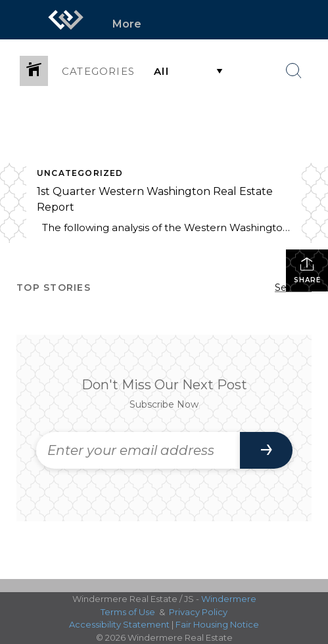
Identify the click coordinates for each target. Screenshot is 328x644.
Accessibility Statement (119, 624)
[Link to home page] (66, 20)
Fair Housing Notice (217, 624)
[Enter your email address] (138, 450)
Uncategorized (80, 173)
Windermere (229, 599)
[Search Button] (294, 71)
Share (307, 270)
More (127, 24)
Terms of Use (128, 612)
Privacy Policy (198, 612)
